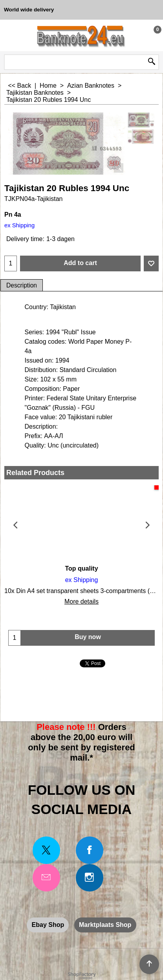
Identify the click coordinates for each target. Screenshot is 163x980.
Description (22, 285)
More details (81, 601)
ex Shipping (19, 225)
